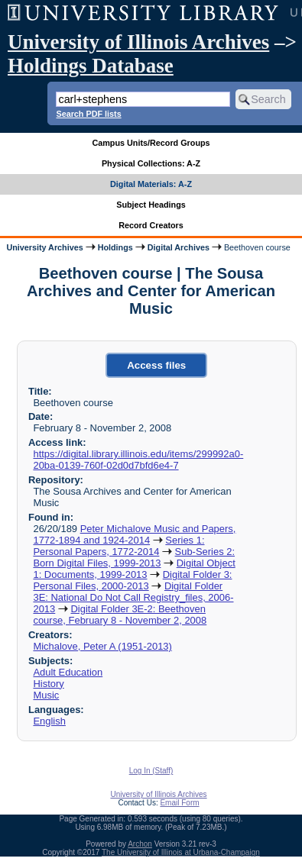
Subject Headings (151, 205)
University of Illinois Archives (138, 42)
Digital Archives (179, 247)
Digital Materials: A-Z (151, 184)
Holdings (115, 247)
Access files (156, 365)
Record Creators (151, 225)
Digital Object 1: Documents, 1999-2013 (134, 569)
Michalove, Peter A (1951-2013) (102, 646)
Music (46, 695)
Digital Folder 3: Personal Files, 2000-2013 (132, 580)
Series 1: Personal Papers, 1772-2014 (119, 546)
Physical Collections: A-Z (151, 163)
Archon (140, 844)
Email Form (179, 803)
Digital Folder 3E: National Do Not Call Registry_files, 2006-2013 (133, 597)
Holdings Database (91, 66)
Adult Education (68, 672)
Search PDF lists (88, 114)
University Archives (44, 247)
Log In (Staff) (151, 771)
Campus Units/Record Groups (151, 143)
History (48, 684)
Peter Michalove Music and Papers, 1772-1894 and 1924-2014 (134, 534)
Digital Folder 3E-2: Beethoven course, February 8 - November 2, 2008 (120, 615)
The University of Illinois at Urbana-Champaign (181, 852)
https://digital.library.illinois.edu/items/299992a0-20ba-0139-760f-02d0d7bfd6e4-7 (138, 460)
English (49, 721)
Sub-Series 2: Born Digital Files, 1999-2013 (134, 557)
